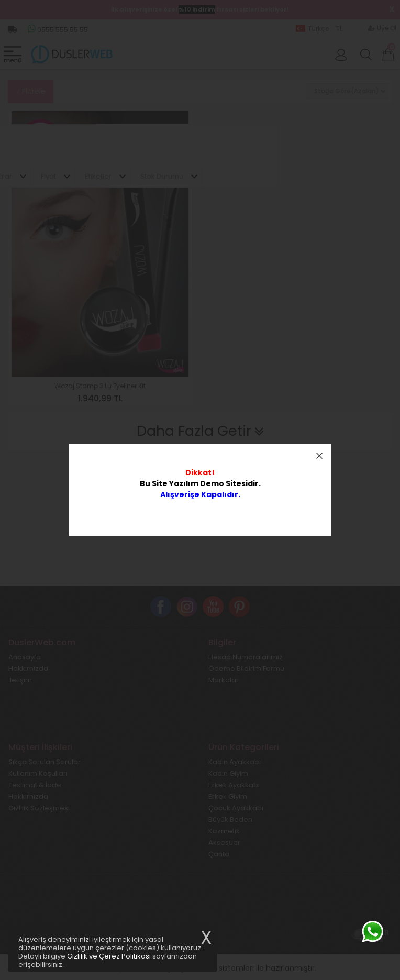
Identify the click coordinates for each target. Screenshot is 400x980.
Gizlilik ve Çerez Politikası (109, 956)
